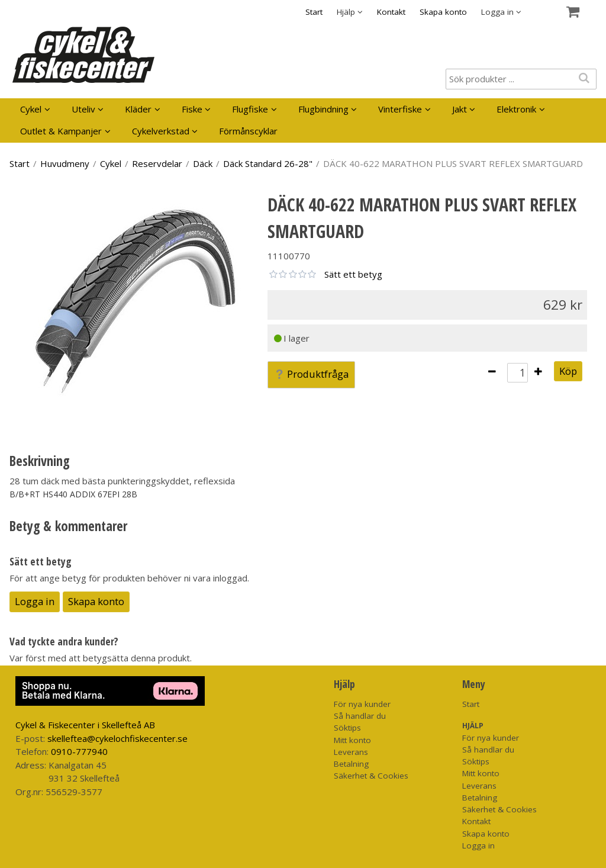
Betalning (351, 764)
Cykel (31, 109)
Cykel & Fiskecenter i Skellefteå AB (85, 725)
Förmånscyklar (248, 131)
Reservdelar (157, 163)
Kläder (138, 109)
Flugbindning (323, 109)
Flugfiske (250, 109)
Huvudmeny (65, 163)
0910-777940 (79, 751)
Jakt (460, 109)
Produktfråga (311, 374)
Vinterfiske (400, 109)
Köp (568, 371)
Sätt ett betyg (353, 274)
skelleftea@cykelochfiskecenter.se (117, 738)
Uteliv (83, 109)
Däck (203, 163)
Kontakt (391, 12)
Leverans (351, 752)
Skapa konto (443, 12)
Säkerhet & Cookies (371, 776)
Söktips (347, 728)
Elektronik (516, 109)
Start (314, 12)
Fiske (192, 109)
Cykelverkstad (161, 131)
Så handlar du (360, 716)
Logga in (35, 601)
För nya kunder (362, 704)
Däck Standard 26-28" (268, 163)
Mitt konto (352, 740)
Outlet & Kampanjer (61, 131)
